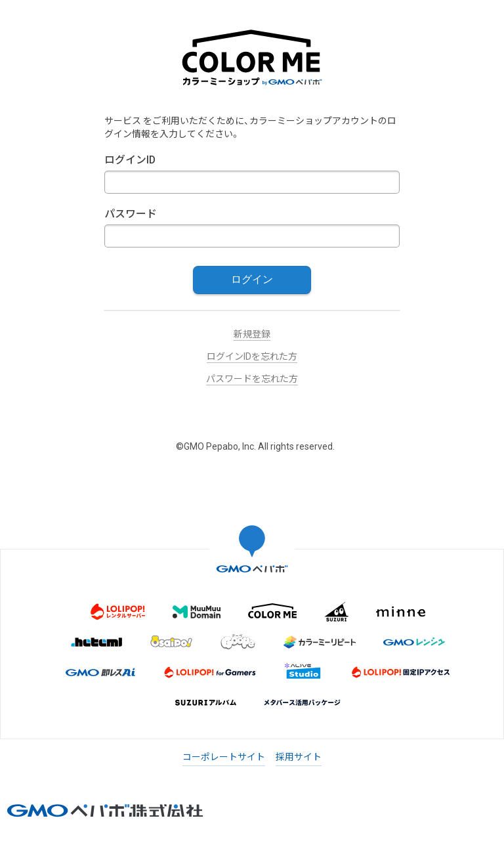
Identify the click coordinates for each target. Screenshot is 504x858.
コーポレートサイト (224, 757)
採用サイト (299, 757)
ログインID (130, 160)
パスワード (131, 214)
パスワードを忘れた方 (252, 379)
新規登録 (252, 334)
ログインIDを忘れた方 (252, 356)
